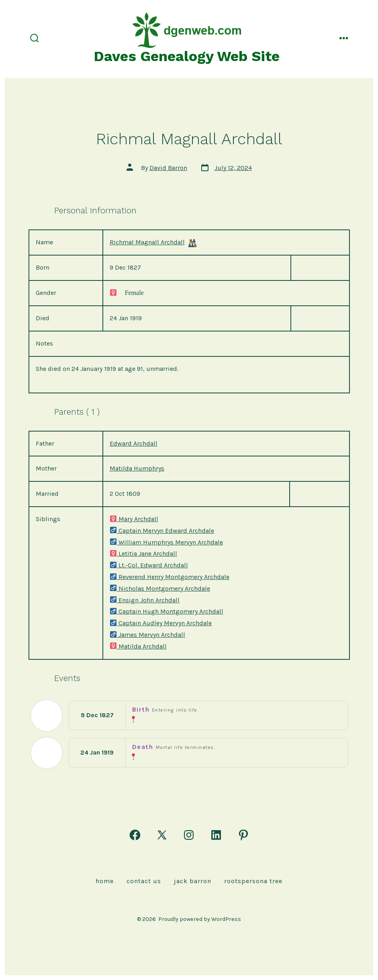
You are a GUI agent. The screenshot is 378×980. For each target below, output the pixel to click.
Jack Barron (193, 881)
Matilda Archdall (138, 646)
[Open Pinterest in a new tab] (243, 835)
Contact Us (144, 881)
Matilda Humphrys (137, 468)
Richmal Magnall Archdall (147, 242)
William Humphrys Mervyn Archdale (166, 542)
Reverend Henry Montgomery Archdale (170, 577)
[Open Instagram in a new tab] (189, 835)
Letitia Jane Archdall (143, 553)
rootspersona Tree (253, 881)
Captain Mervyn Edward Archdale (162, 531)
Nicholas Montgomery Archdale (160, 588)
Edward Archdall (134, 443)
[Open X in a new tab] (162, 835)
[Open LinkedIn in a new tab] (216, 835)
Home (105, 881)
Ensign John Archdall (145, 600)
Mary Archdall (134, 519)
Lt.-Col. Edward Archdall (149, 565)
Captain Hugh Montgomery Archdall (167, 611)
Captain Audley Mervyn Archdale (161, 623)
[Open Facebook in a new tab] (135, 835)
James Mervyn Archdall (147, 635)
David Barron (168, 168)
